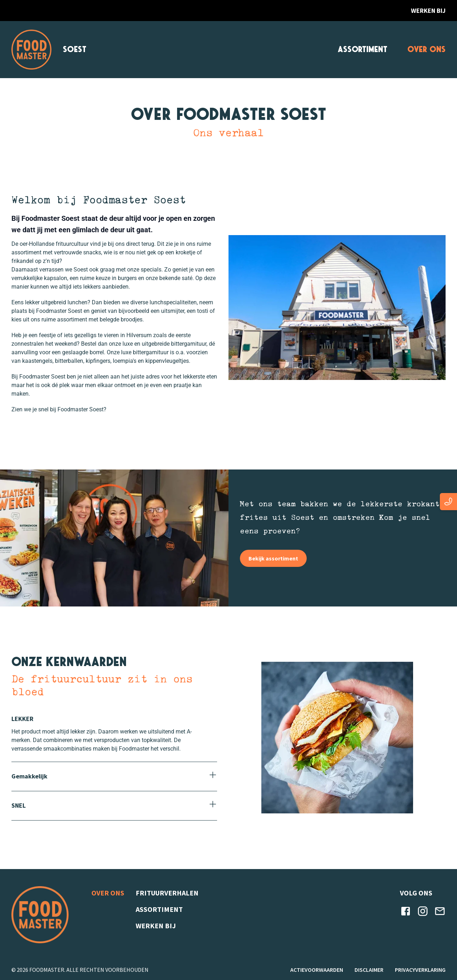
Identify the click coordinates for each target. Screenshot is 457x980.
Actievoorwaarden (317, 970)
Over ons (426, 49)
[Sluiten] (114, 719)
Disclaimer (369, 970)
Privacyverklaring (420, 970)
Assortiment (363, 49)
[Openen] (114, 776)
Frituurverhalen (167, 893)
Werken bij (428, 11)
